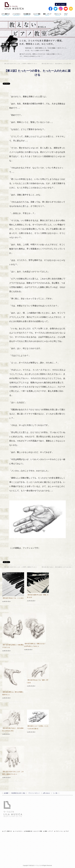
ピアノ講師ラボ (8, 831)
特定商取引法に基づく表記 (18, 793)
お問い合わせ (46, 793)
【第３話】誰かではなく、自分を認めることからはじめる (57, 64)
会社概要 (6, 793)
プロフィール (59, 831)
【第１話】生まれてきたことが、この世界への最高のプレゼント (20, 64)
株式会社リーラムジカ (35, 865)
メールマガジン (19, 831)
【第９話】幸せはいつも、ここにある (13, 598)
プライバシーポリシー (34, 793)
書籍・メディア (49, 831)
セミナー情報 (39, 831)
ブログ (67, 831)
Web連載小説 (29, 831)
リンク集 (55, 793)
